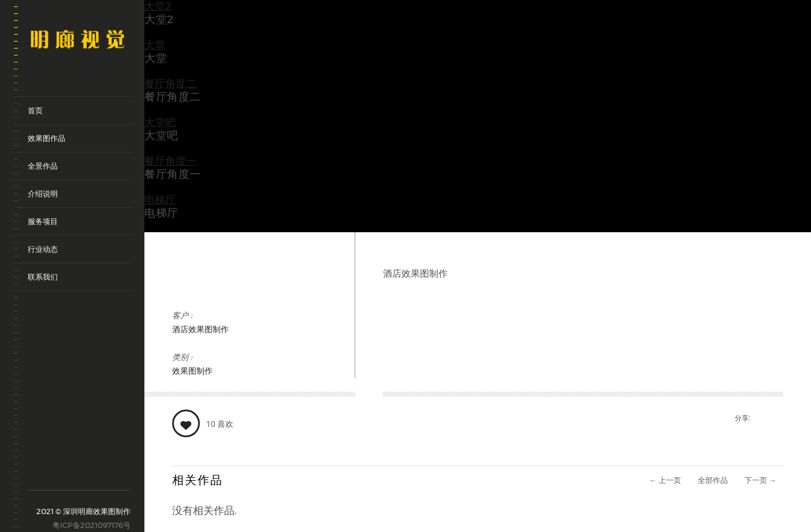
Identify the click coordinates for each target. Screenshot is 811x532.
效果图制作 (192, 371)
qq (83, 477)
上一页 (665, 480)
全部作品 (713, 480)
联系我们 (43, 277)
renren (100, 477)
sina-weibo (35, 472)
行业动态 (43, 249)
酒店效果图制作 (200, 329)
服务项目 (43, 221)
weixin (67, 477)
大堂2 (158, 6)
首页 (35, 110)
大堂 (155, 45)
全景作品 (43, 166)
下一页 (760, 480)
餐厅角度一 (170, 161)
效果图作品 (46, 138)
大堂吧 (160, 122)
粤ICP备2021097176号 (92, 525)
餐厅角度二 (170, 84)
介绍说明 (43, 194)
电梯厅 (160, 200)
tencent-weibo (51, 472)
